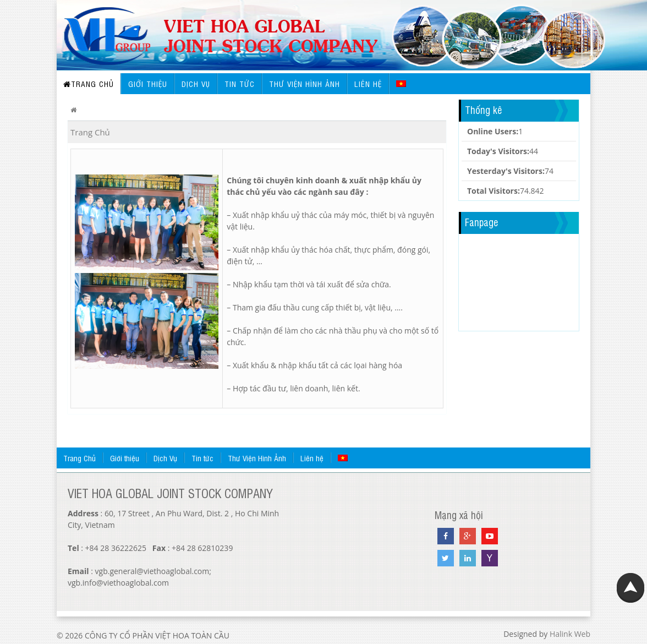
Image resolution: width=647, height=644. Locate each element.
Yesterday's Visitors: (506, 171)
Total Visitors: (494, 191)
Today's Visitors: (498, 151)
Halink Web (570, 634)
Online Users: (493, 131)
